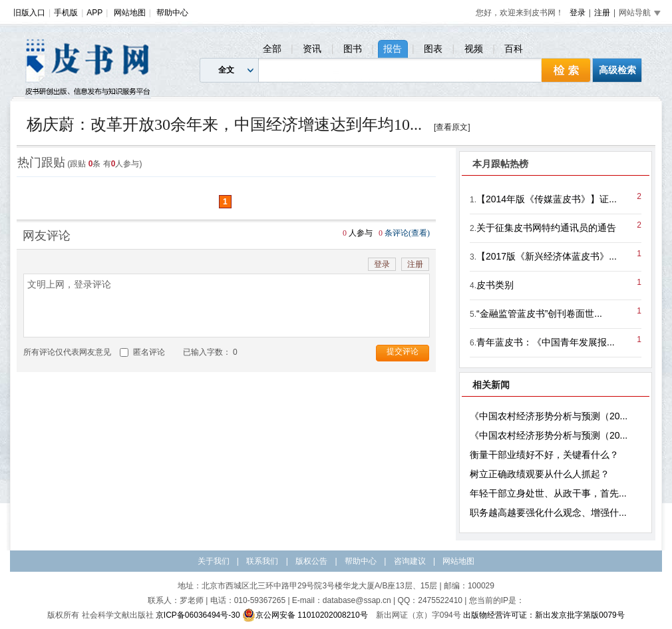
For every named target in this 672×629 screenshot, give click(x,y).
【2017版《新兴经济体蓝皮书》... (547, 256)
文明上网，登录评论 (227, 306)
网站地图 (130, 13)
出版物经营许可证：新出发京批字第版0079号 (544, 615)
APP (94, 13)
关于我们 (214, 561)
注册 (602, 13)
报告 (393, 49)
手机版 (66, 13)
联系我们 (262, 561)
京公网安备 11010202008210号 (305, 615)
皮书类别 (495, 285)
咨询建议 (410, 561)
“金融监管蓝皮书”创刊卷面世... (539, 314)
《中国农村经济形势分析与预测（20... (549, 416)
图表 (433, 49)
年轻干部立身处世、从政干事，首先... (548, 493)
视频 (474, 49)
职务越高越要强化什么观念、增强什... (548, 513)
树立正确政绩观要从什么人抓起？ (540, 474)
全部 (272, 49)
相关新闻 (491, 385)
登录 (578, 13)
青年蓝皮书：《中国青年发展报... (546, 342)
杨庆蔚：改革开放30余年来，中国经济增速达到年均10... (224, 124)
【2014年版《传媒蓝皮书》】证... (547, 199)
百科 (514, 49)
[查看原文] (452, 127)
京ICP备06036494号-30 (198, 615)
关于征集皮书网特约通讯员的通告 (546, 228)
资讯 (312, 49)
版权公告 (311, 561)
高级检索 (617, 70)
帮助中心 (172, 13)
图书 (353, 49)
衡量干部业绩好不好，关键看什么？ (544, 455)
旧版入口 (29, 13)
